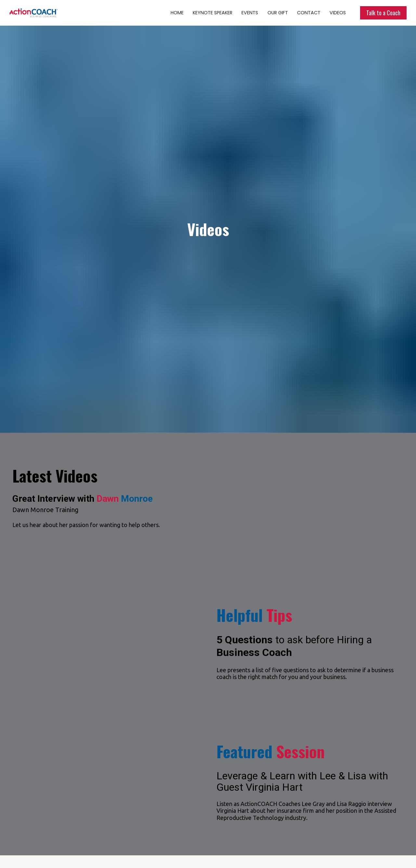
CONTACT (309, 13)
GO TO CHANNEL (261, 836)
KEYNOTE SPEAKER (213, 13)
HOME (177, 13)
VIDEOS (338, 13)
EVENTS (250, 13)
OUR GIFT (278, 13)
